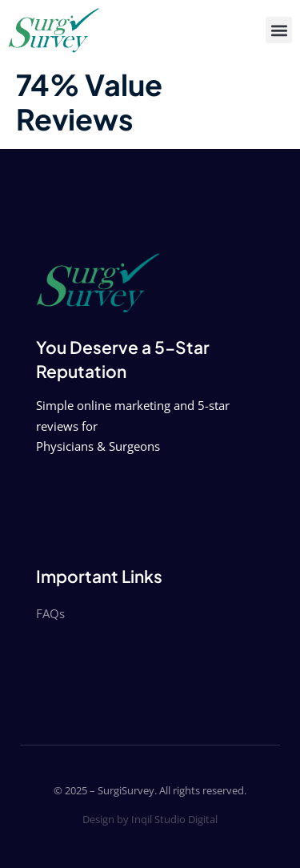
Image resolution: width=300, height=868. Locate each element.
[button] (279, 30)
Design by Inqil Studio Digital (150, 819)
